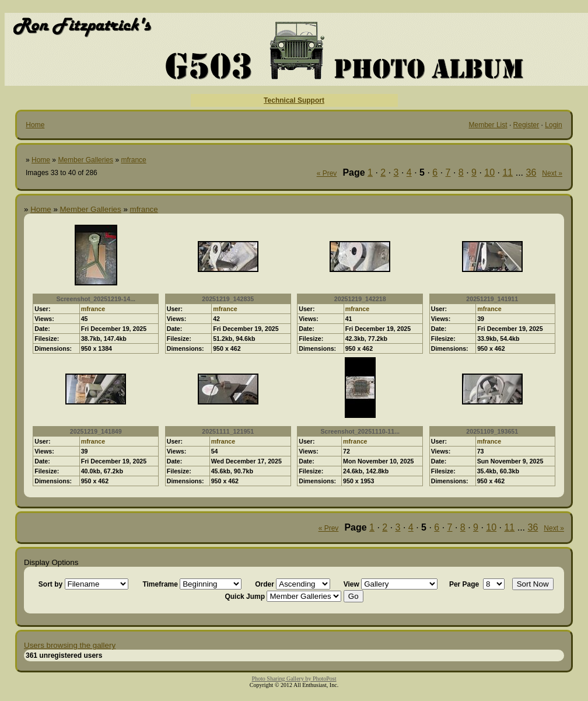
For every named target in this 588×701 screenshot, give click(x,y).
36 (531, 172)
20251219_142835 (228, 299)
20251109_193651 (492, 431)
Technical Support (294, 100)
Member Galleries (85, 160)
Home (35, 125)
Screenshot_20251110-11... (360, 431)
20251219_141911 (492, 299)
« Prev (327, 173)
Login (553, 125)
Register (526, 125)
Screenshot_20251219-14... (96, 299)
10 (489, 172)
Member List (488, 125)
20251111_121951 (228, 431)
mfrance (133, 160)
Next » (552, 173)
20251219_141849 (96, 431)
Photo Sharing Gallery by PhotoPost (294, 679)
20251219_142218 (360, 299)
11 (508, 172)
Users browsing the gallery (70, 645)
